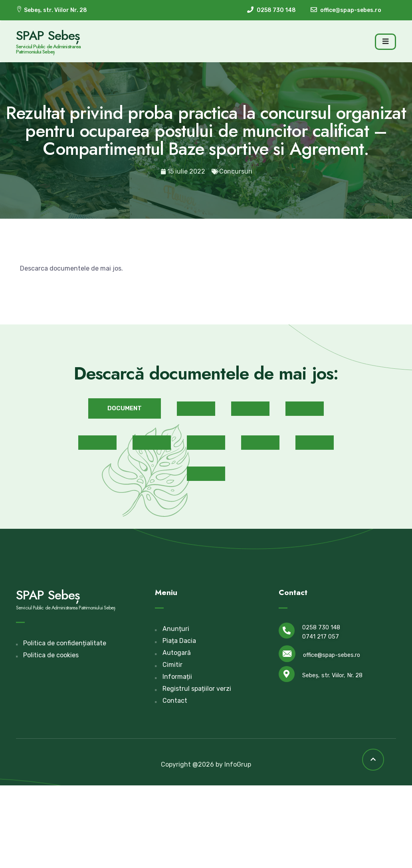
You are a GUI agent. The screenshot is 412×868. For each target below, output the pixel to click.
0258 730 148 (321, 628)
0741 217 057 (321, 637)
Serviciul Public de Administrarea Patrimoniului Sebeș (48, 49)
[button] (125, 408)
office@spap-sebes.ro (332, 655)
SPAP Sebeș (48, 36)
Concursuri (236, 171)
